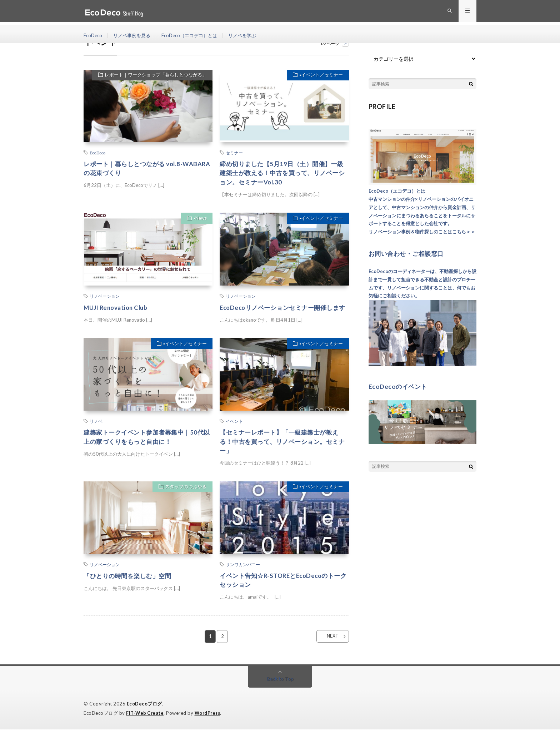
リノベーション (105, 297)
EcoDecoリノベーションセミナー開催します (283, 314)
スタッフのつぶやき (184, 500)
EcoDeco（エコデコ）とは (196, 36)
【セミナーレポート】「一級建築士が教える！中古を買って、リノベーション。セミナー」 (282, 454)
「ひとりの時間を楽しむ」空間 (130, 589)
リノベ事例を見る (135, 36)
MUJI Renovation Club (118, 309)
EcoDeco (94, 36)
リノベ (96, 432)
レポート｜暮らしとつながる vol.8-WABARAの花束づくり (136, 169)
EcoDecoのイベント (399, 386)
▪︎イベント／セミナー (320, 76)
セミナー (234, 153)
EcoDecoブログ (144, 718)
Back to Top (280, 693)
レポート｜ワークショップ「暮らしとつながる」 (154, 76)
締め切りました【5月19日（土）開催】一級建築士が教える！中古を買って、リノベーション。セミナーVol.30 (282, 174)
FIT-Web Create (145, 727)
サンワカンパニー (243, 577)
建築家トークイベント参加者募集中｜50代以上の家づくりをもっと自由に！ (147, 449)
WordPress (209, 727)
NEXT (328, 650)
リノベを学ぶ (252, 36)
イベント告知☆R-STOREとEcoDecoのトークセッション (284, 593)
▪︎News (199, 221)
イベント (234, 432)
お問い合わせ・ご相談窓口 (408, 253)
